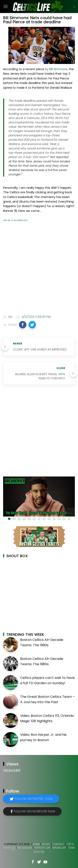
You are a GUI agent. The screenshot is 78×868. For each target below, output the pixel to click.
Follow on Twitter (34, 799)
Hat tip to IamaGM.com (15, 220)
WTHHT (46, 844)
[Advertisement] (39, 269)
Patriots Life (42, 848)
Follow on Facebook (34, 811)
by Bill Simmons (56, 69)
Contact (58, 844)
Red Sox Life (25, 848)
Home (36, 844)
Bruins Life (59, 848)
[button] (23, 325)
